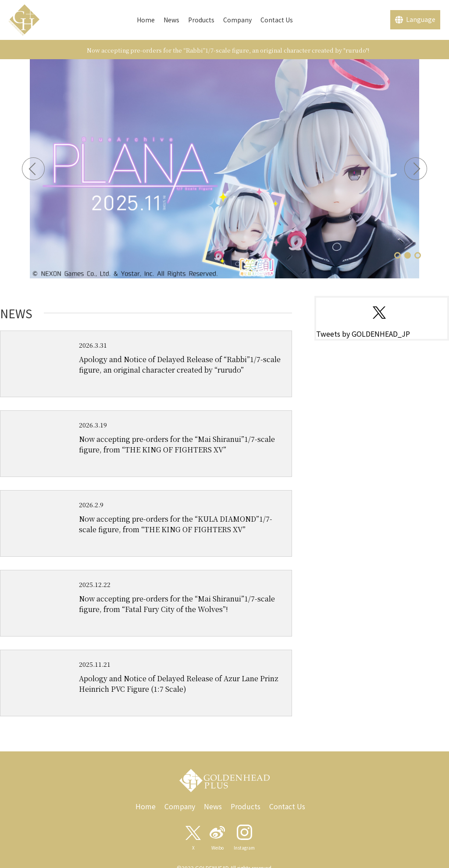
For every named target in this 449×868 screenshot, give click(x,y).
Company (237, 20)
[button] (397, 255)
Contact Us (277, 20)
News (171, 20)
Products (201, 20)
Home (146, 20)
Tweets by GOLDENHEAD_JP (363, 334)
